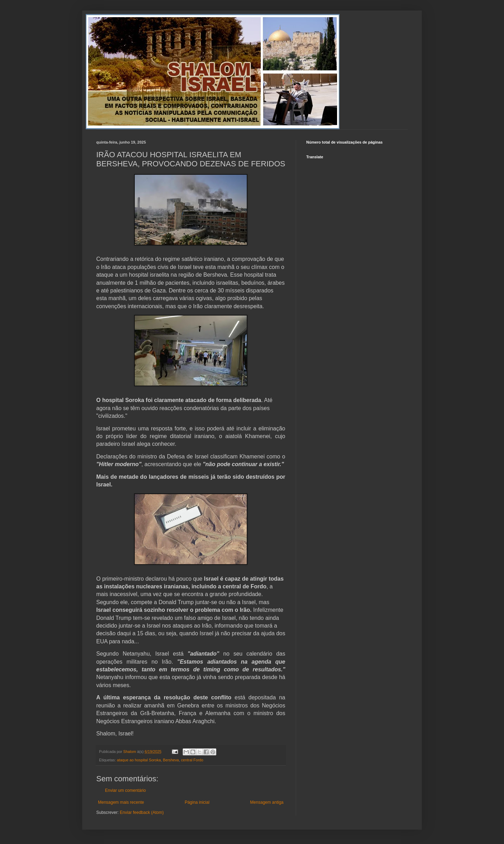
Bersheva (171, 760)
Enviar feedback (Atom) (142, 812)
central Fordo (192, 760)
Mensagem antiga (267, 802)
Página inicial (197, 802)
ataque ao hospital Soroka (139, 760)
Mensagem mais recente (121, 802)
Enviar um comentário (125, 790)
